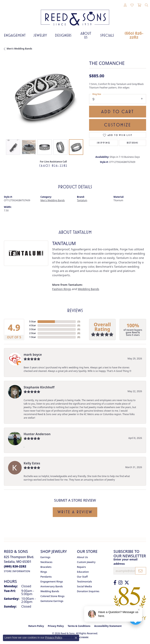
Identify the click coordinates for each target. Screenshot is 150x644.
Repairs (81, 567)
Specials (107, 35)
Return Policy (36, 626)
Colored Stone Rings (52, 596)
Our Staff (82, 577)
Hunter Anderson (37, 434)
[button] (125, 5)
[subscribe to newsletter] (141, 571)
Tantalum (82, 200)
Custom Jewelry (86, 562)
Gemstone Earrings (52, 601)
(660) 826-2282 (134, 35)
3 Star (33, 329)
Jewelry (40, 35)
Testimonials (84, 581)
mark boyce (33, 355)
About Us (86, 35)
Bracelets (46, 567)
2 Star (33, 333)
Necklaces (46, 562)
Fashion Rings (62, 289)
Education (83, 572)
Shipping (104, 143)
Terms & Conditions (79, 626)
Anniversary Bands (52, 586)
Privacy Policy (56, 626)
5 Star (33, 322)
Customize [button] (118, 125)
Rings (44, 572)
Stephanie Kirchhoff (39, 387)
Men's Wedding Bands (19, 49)
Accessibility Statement (108, 626)
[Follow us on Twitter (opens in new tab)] (127, 583)
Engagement (15, 35)
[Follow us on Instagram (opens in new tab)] (120, 583)
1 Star (33, 337)
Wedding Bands (88, 289)
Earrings (45, 557)
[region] (45, 97)
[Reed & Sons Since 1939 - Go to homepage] (75, 15)
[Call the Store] (15, 566)
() (79, 322)
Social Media (84, 586)
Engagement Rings (52, 581)
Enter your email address (125, 561)
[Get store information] (17, 571)
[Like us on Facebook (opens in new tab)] (115, 583)
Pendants (46, 577)
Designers (63, 35)
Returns (133, 143)
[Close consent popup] (76, 638)
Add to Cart (118, 112)
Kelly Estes (32, 463)
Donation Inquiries (88, 591)
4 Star (33, 325)
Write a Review (75, 512)
